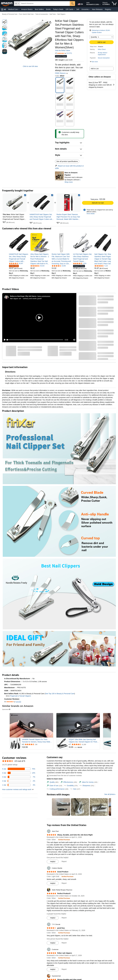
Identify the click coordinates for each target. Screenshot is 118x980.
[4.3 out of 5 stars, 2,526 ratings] (80, 263)
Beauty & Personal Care (10, 14)
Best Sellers (39, 9)
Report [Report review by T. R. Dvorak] (64, 943)
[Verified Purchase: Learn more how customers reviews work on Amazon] (64, 840)
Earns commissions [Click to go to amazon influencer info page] (44, 296)
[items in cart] (114, 4)
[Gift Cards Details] (74, 9)
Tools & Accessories (42, 14)
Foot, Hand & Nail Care (26, 14)
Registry (108, 9)
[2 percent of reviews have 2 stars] (19, 781)
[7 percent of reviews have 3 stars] (19, 777)
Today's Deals (58, 9)
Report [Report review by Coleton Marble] (64, 883)
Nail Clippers (61, 14)
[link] (42, 203)
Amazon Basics (27, 9)
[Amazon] (7, 4)
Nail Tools (53, 14)
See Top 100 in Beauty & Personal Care (60, 694)
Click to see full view (30, 66)
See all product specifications (67, 161)
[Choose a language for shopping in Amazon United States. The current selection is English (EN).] (80, 4)
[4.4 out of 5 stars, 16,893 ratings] (59, 266)
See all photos (110, 794)
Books (48, 9)
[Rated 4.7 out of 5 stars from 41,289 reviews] (84, 744)
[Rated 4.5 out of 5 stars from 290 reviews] (37, 744)
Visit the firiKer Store (62, 50)
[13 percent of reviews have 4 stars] (19, 773)
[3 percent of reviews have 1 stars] (19, 785)
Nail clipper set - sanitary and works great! (26, 298)
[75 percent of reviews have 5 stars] (19, 769)
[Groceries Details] (90, 9)
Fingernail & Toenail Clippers (20, 696)
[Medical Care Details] (19, 9)
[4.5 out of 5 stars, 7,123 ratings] (101, 266)
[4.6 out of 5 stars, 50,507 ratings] (16, 263)
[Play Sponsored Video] (31, 725)
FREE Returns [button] (61, 73)
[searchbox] (45, 4)
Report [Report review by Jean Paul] (64, 861)
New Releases (97, 9)
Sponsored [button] (6, 709)
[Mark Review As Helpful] (53, 862)
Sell (78, 9)
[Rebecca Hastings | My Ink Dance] (23, 296)
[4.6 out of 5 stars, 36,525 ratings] (37, 266)
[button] (4, 9)
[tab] (53, 782)
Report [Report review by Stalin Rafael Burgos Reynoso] (64, 918)
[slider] (35, 340)
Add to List (95, 69)
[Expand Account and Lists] (100, 5)
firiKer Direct (102, 49)
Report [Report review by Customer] (64, 969)
